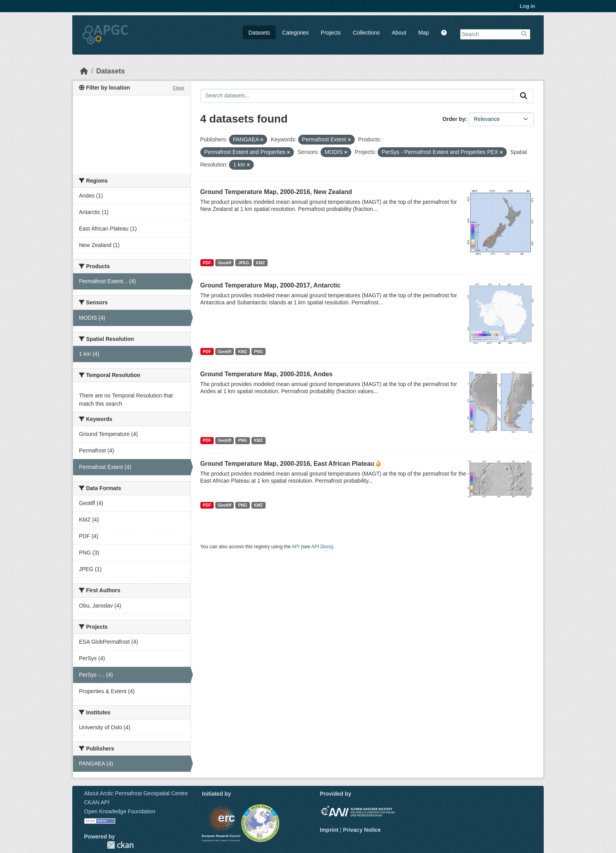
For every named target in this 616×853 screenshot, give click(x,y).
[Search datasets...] (357, 96)
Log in (527, 6)
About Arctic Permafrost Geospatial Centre (136, 793)
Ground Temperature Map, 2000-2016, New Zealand (276, 192)
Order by (454, 119)
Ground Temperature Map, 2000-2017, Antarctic (270, 285)
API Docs (321, 547)
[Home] (84, 71)
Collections (366, 33)
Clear (178, 88)
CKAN (120, 845)
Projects (331, 33)
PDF (207, 263)
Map (424, 33)
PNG (258, 351)
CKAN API (97, 802)
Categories (295, 33)
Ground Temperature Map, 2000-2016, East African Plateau (287, 464)
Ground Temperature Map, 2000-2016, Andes (267, 374)
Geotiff (225, 263)
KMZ (261, 263)
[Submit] (524, 96)
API (296, 547)
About (399, 33)
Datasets (259, 33)
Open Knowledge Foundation (120, 811)
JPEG (244, 263)
